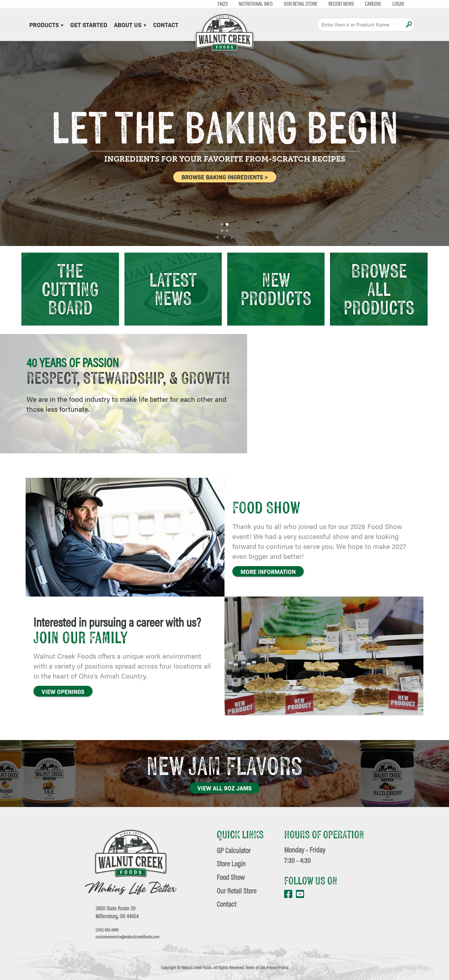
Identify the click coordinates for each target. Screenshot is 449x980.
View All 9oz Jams (225, 788)
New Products (276, 289)
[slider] (225, 143)
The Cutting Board (70, 289)
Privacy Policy (277, 967)
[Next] (233, 237)
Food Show (231, 877)
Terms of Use (255, 967)
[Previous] (217, 237)
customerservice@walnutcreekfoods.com (127, 937)
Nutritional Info (256, 4)
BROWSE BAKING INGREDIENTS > (225, 177)
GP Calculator (234, 850)
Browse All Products (379, 289)
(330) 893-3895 (107, 930)
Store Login (231, 863)
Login (398, 4)
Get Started (89, 24)
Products (46, 24)
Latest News (173, 289)
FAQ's (223, 4)
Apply (409, 24)
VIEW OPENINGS (63, 691)
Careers (373, 4)
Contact (166, 24)
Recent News (341, 4)
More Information (268, 571)
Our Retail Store (301, 4)
